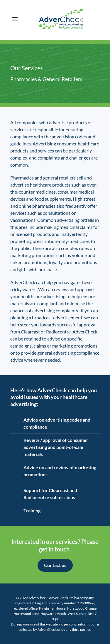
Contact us (55, 565)
